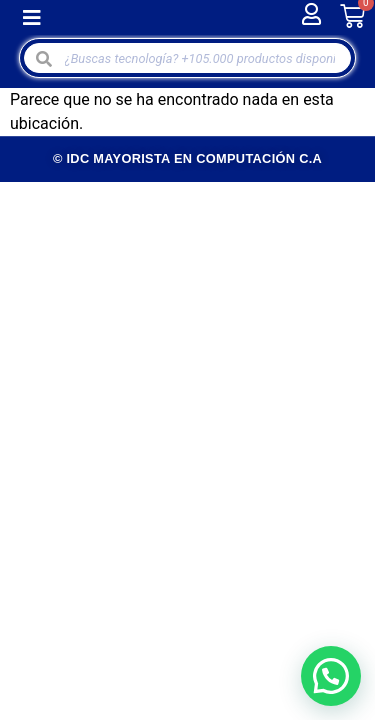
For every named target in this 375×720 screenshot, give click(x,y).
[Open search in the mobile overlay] (188, 58)
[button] (31, 17)
